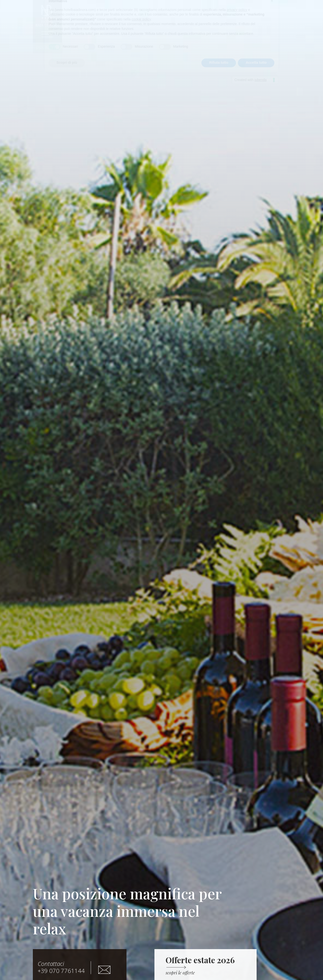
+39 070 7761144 (61, 967)
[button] (48, 48)
